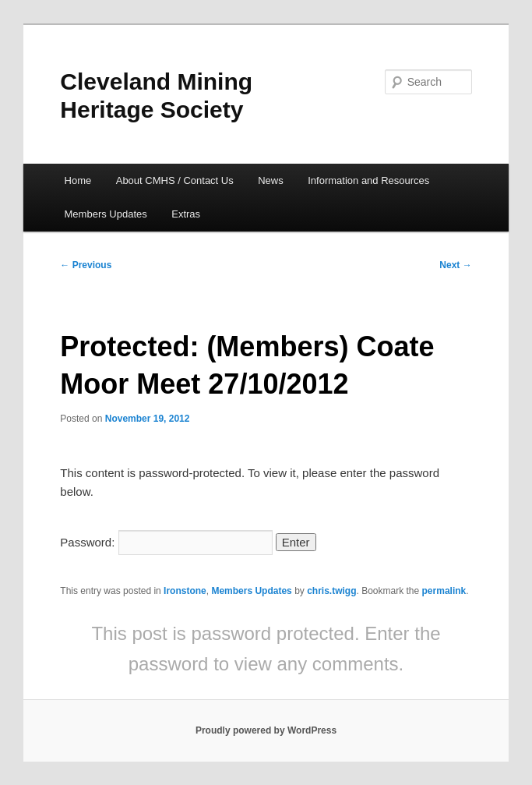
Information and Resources (368, 180)
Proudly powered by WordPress (266, 730)
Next (455, 265)
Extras (186, 214)
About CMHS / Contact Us (175, 180)
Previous (86, 265)
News (271, 180)
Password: (166, 542)
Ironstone (185, 591)
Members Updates (106, 214)
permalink (444, 591)
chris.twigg (331, 591)
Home (78, 180)
